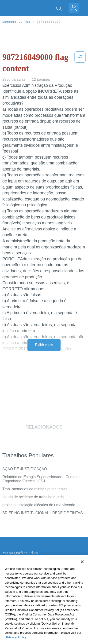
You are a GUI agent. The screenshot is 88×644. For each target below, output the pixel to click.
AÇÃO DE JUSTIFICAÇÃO (25, 469)
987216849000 (49, 22)
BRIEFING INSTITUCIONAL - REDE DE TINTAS (43, 513)
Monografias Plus (17, 22)
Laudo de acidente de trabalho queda (33, 497)
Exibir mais (44, 345)
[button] (80, 64)
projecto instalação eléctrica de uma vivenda (39, 505)
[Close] (82, 569)
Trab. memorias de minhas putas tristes (35, 489)
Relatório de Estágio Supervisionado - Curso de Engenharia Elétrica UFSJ (41, 479)
